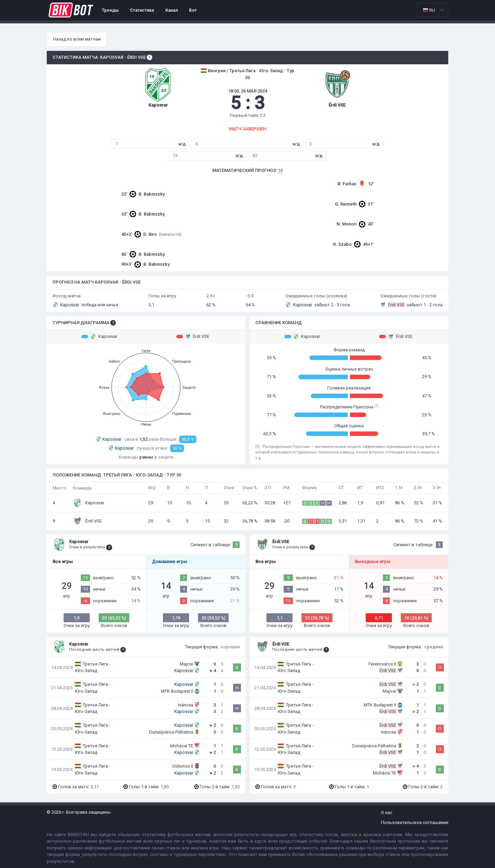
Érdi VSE (193, 337)
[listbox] (433, 10)
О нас (387, 812)
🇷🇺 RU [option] (429, 10)
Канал (172, 10)
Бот (193, 10)
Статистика (142, 10)
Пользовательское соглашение (415, 822)
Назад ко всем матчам (77, 39)
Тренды (110, 10)
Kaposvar (99, 337)
